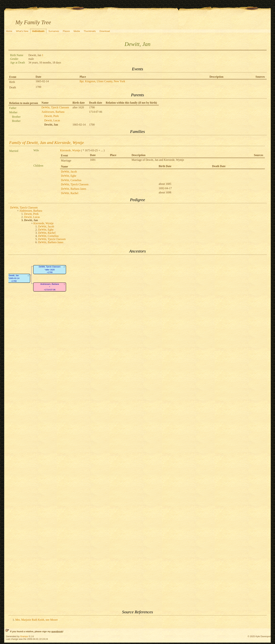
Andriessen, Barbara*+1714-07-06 (50, 287)
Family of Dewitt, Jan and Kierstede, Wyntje (47, 143)
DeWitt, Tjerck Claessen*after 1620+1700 (49, 269)
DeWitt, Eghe (68, 176)
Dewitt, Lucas (52, 120)
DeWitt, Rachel (70, 193)
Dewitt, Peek (52, 116)
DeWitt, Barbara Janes (73, 189)
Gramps (24, 636)
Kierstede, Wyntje (70, 150)
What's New (22, 31)
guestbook (57, 631)
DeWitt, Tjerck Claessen (55, 107)
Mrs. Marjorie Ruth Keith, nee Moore (37, 620)
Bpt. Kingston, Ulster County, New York (102, 81)
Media (77, 31)
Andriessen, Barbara (53, 112)
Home (9, 31)
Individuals (38, 31)
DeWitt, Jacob (69, 172)
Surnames (54, 31)
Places (66, 31)
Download (105, 31)
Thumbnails (90, 31)
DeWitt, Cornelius (71, 180)
